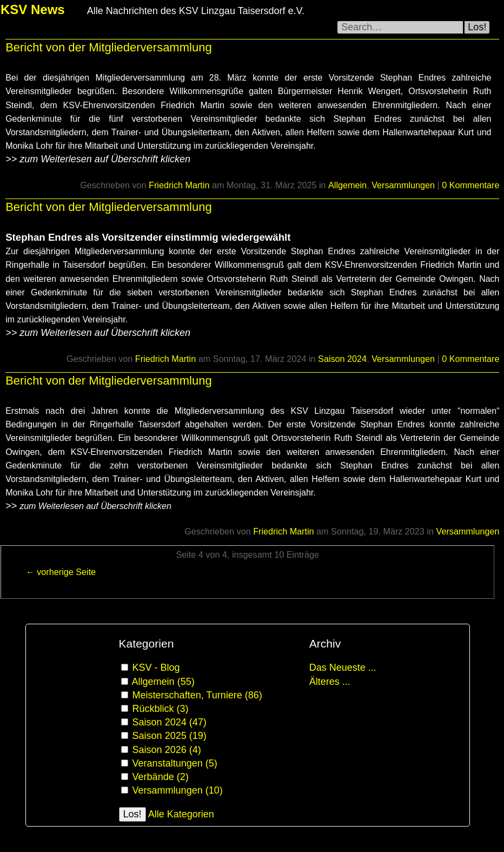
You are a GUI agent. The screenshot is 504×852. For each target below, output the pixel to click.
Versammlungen (403, 185)
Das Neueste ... (343, 668)
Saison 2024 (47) (170, 722)
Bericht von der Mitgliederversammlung (109, 47)
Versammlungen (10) (178, 790)
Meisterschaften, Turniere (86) (197, 695)
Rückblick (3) (161, 709)
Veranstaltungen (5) (175, 763)
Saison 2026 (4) (167, 750)
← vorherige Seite (61, 572)
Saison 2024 (342, 359)
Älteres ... (330, 682)
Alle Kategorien (181, 814)
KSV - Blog (156, 668)
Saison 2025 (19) (170, 736)
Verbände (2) (161, 777)
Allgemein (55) (163, 682)
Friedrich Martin (179, 185)
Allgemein (347, 185)
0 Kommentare (470, 185)
